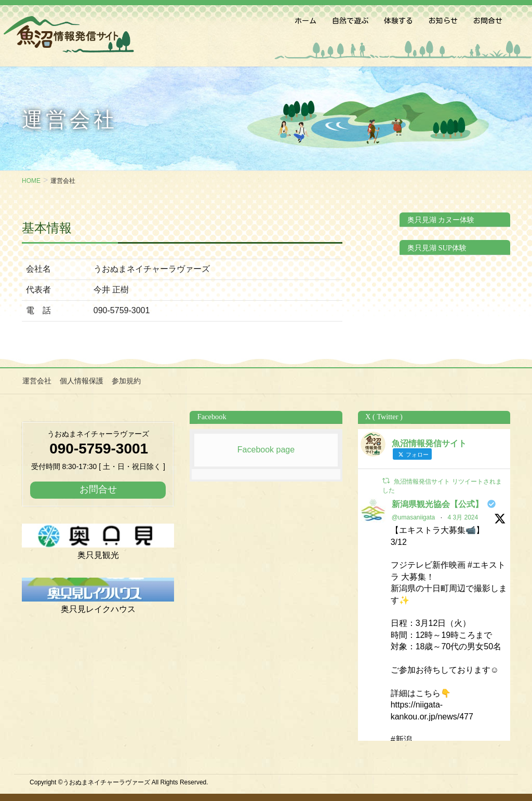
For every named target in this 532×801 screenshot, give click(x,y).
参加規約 (125, 381)
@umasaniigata (414, 517)
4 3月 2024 (463, 517)
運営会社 (36, 381)
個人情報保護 (81, 381)
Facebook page (266, 449)
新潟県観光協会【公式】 (437, 504)
